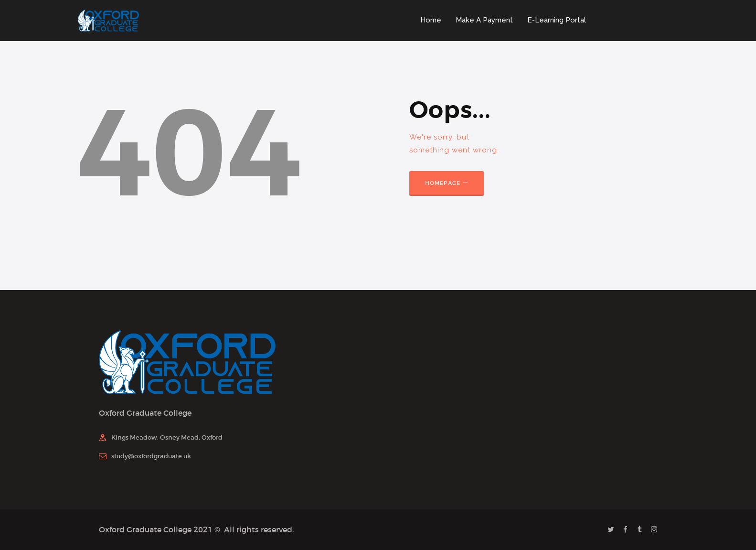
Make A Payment (484, 20)
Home (431, 20)
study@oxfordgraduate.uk (151, 456)
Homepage (443, 183)
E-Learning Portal (557, 20)
